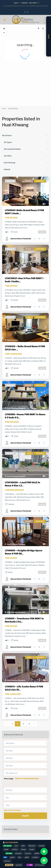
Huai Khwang (12, 204)
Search (26, 816)
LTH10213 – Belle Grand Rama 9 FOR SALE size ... (25, 348)
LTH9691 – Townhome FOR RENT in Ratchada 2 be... (24, 620)
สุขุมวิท (12, 857)
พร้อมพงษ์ (32, 846)
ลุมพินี (27, 857)
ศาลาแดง (28, 853)
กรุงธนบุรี (19, 865)
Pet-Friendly (40, 865)
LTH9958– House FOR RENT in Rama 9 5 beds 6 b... (25, 416)
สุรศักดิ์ (37, 853)
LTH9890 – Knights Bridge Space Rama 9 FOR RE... (24, 552)
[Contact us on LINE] (44, 852)
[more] (25, 228)
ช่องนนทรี (18, 853)
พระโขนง (15, 849)
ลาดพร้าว (35, 857)
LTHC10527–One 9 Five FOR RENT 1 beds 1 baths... (24, 280)
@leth (16, 3)
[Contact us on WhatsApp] (44, 861)
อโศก (23, 846)
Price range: (9, 779)
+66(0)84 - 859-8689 (29, 3)
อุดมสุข (32, 849)
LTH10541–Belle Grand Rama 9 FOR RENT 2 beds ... (24, 212)
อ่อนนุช (23, 849)
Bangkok (22, 204)
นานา (16, 846)
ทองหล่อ (41, 846)
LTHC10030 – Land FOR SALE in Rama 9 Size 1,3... (23, 484)
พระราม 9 (7, 861)
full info (42, 232)
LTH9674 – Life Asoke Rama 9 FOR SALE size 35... (24, 688)
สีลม (20, 857)
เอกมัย (6, 849)
